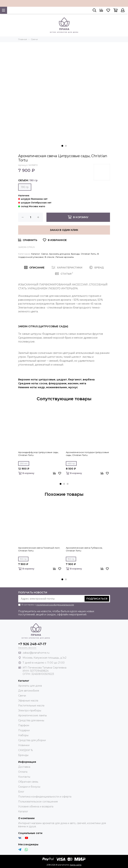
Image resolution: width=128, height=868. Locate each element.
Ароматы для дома (59, 254)
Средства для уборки (32, 740)
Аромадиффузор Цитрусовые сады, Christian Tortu (38, 454)
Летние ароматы (65, 257)
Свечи (45, 254)
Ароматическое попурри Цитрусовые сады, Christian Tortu (87, 454)
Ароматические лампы (32, 715)
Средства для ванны (31, 720)
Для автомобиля (29, 691)
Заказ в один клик (64, 230)
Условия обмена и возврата (36, 807)
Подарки (24, 730)
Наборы (23, 735)
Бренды (75, 254)
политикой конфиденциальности (55, 605)
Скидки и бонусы (29, 787)
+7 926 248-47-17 (32, 644)
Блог (21, 792)
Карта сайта (76, 865)
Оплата (23, 772)
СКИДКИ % (26, 750)
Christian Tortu (89, 254)
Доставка (24, 767)
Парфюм (24, 725)
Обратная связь (28, 782)
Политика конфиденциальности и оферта (45, 797)
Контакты (24, 777)
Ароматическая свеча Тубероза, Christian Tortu (84, 549)
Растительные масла (31, 706)
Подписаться (97, 599)
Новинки (24, 745)
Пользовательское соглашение (38, 802)
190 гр (25, 187)
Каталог (36, 254)
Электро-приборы (30, 710)
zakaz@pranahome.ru (36, 653)
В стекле (50, 257)
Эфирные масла (28, 701)
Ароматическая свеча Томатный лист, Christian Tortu (39, 549)
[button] (62, 146)
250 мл (24, 463)
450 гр (71, 463)
